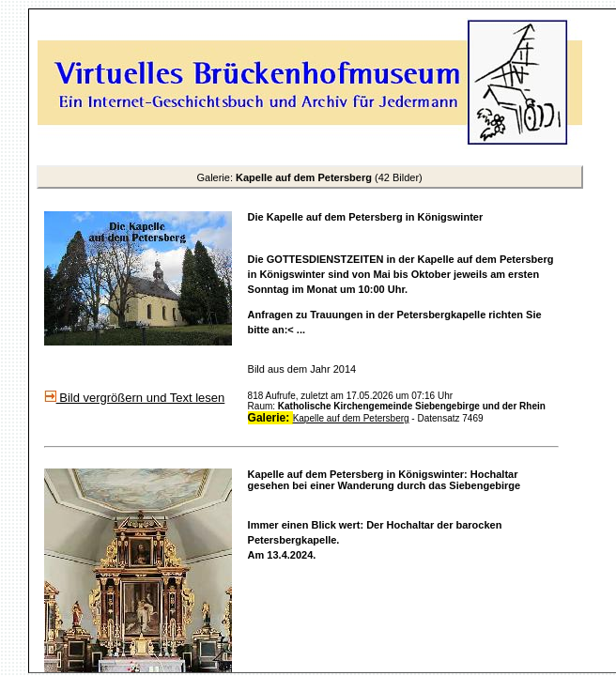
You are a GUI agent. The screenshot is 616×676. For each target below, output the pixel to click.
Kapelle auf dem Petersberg (351, 418)
